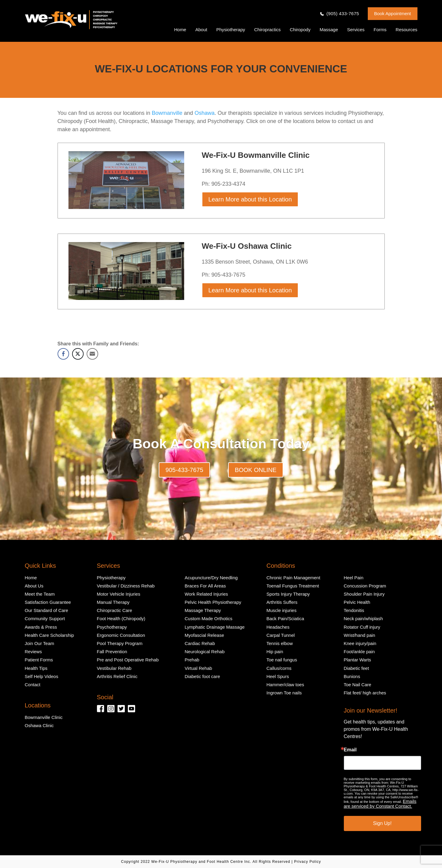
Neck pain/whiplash (363, 619)
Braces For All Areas (205, 586)
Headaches (278, 627)
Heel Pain (354, 578)
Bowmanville (166, 113)
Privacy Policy (308, 862)
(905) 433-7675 (343, 14)
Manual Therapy (113, 602)
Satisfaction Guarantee (48, 602)
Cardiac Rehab (200, 643)
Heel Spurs (278, 676)
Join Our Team (40, 643)
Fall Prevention (112, 652)
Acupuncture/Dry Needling (211, 578)
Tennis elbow (280, 643)
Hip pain (275, 652)
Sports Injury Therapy (288, 594)
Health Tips (36, 668)
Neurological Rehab (205, 652)
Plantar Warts (357, 660)
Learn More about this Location (250, 199)
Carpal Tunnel (281, 635)
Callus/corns (279, 668)
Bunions (352, 676)
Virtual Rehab (199, 668)
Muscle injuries (282, 610)
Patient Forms (39, 660)
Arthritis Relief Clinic (117, 676)
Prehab (192, 660)
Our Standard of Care (47, 610)
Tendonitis (354, 610)
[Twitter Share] (78, 354)
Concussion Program (365, 586)
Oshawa (204, 113)
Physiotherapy (231, 30)
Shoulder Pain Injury (364, 594)
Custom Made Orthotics (209, 619)
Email (350, 750)
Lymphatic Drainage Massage (215, 627)
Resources (407, 30)
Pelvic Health (357, 602)
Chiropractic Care (115, 610)
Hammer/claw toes (285, 685)
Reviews (33, 652)
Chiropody (300, 30)
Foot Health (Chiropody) (121, 619)
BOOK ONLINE (256, 470)
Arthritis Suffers (282, 602)
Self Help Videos (42, 676)
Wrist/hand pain (360, 635)
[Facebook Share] (63, 354)
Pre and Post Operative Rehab (128, 660)
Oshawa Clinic (39, 725)
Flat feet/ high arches (365, 693)
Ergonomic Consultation (121, 635)
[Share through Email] (92, 354)
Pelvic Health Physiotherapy (213, 602)
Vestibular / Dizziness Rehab (126, 586)
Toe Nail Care (358, 685)
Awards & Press (41, 627)
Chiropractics (268, 30)
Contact (33, 685)
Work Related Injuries (206, 594)
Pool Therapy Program (120, 643)
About (201, 30)
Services (356, 30)
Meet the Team (40, 594)
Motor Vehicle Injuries (119, 594)
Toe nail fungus (282, 660)
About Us (34, 586)
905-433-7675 (184, 470)
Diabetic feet (356, 668)
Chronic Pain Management (294, 578)
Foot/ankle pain (359, 652)
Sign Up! (382, 823)
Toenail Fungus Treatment (293, 586)
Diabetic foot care (203, 676)
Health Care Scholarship (50, 635)
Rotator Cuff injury (362, 627)
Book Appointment (393, 13)
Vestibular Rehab (114, 668)
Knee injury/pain (360, 643)
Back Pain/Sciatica (285, 619)
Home (180, 30)
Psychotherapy (112, 627)
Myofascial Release (204, 635)
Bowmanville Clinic (44, 717)
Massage (329, 30)
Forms (380, 30)
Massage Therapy (203, 610)
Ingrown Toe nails (284, 693)
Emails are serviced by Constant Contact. (380, 804)
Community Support (45, 619)
